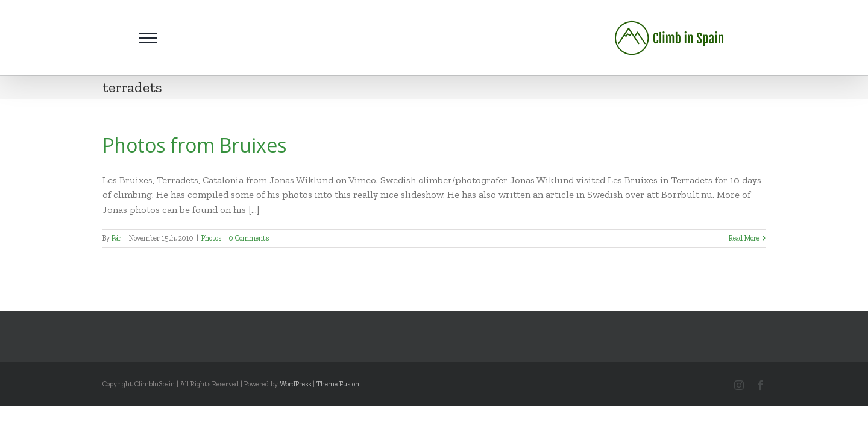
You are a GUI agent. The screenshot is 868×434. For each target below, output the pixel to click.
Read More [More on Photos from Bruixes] (744, 238)
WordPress (295, 384)
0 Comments (249, 238)
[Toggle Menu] (148, 38)
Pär (116, 238)
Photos (211, 238)
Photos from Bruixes (194, 145)
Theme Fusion (338, 384)
